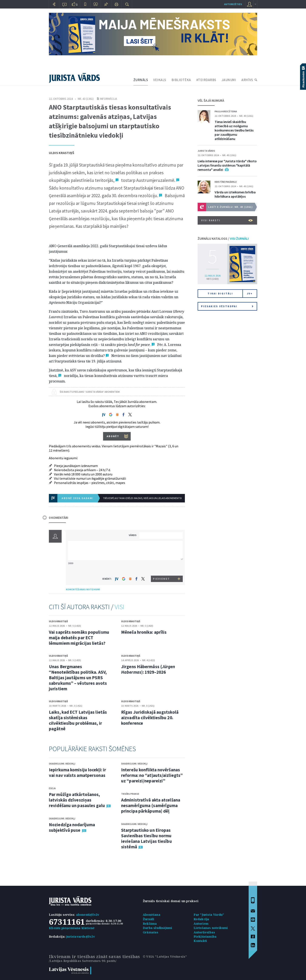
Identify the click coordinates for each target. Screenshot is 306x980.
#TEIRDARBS (206, 80)
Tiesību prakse (130, 794)
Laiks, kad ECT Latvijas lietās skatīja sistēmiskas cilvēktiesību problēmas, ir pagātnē (78, 720)
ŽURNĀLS (141, 80)
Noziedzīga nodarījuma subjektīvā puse (72, 827)
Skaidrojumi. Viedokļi (62, 764)
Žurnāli (149, 919)
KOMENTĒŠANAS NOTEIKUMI (83, 589)
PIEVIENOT (161, 579)
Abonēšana (152, 915)
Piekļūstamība (205, 936)
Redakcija (201, 919)
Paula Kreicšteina (226, 111)
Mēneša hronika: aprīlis (144, 632)
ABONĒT (113, 436)
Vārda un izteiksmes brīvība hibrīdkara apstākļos (235, 194)
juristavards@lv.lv (81, 936)
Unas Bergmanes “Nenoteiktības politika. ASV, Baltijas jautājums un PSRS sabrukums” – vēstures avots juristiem (78, 678)
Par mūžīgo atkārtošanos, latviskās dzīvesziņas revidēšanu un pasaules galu (77, 800)
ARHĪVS (247, 80)
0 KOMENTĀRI (59, 518)
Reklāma (150, 924)
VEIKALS (160, 80)
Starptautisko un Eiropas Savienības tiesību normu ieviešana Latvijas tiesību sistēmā (147, 838)
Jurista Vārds (206, 151)
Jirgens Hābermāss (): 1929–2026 (148, 669)
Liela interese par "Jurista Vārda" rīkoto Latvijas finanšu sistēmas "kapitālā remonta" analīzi (227, 165)
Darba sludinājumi (157, 928)
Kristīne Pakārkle (226, 182)
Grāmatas (151, 932)
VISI (119, 607)
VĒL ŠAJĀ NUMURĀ (211, 100)
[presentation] (162, 568)
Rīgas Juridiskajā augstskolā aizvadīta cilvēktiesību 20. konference (150, 718)
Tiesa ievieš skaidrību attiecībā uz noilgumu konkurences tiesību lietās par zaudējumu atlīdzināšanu (234, 130)
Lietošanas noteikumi (211, 928)
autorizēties (233, 4)
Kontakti (200, 941)
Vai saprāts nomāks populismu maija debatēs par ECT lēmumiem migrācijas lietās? (79, 638)
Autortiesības (204, 932)
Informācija (109, 99)
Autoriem (201, 924)
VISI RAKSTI (227, 220)
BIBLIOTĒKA (181, 80)
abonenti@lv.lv (88, 915)
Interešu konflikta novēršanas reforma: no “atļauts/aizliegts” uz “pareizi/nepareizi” (152, 775)
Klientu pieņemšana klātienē (72, 928)
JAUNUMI (229, 80)
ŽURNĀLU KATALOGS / (223, 238)
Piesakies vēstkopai (227, 306)
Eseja (52, 788)
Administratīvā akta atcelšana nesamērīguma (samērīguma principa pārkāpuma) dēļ (151, 805)
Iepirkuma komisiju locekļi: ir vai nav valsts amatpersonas (77, 772)
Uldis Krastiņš (62, 153)
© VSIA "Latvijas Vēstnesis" (165, 956)
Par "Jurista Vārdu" (209, 915)
